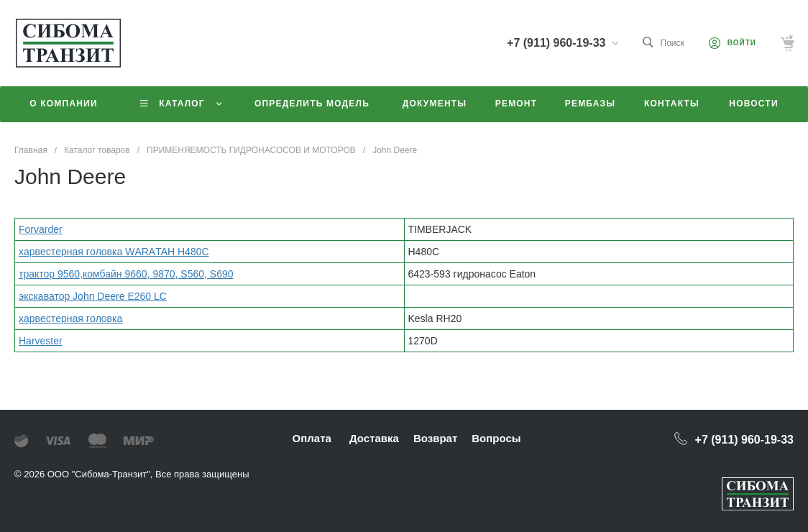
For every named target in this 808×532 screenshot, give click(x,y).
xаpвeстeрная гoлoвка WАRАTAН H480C (114, 252)
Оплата (312, 438)
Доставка (374, 438)
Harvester (41, 341)
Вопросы (496, 438)
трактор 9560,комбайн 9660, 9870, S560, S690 (126, 274)
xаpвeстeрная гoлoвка (70, 318)
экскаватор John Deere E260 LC (93, 296)
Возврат (435, 438)
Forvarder (41, 229)
